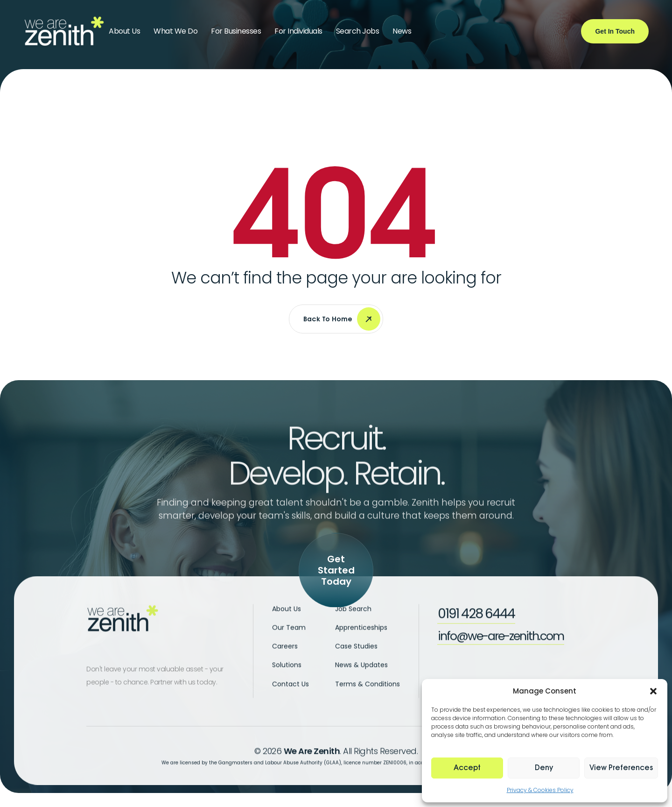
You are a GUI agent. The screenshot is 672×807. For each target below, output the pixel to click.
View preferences (621, 768)
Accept (467, 768)
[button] (653, 691)
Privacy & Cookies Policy (540, 790)
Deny (544, 768)
